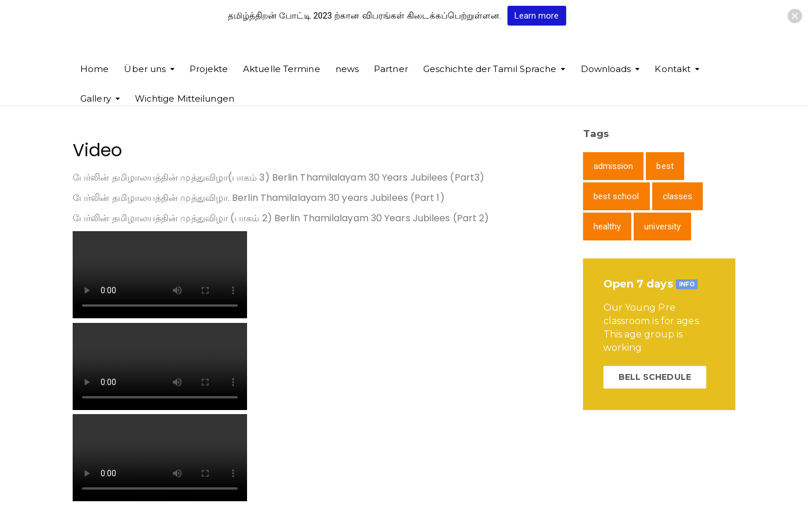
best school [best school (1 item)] (616, 196)
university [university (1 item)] (662, 227)
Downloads (606, 69)
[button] (795, 16)
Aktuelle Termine (282, 69)
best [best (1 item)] (665, 166)
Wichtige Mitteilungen (185, 98)
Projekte (209, 69)
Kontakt (673, 69)
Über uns (145, 69)
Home (94, 69)
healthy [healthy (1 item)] (607, 227)
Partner (391, 69)
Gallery (96, 98)
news (347, 69)
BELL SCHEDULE (655, 377)
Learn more (537, 16)
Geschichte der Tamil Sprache (490, 69)
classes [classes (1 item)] (678, 196)
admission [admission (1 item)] (614, 166)
